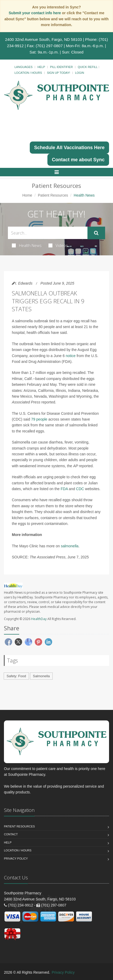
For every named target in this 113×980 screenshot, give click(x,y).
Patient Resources (53, 195)
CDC (80, 489)
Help (41, 67)
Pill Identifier (61, 67)
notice (70, 356)
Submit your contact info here (35, 13)
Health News (27, 245)
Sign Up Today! (58, 73)
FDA (64, 489)
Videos (58, 245)
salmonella (70, 546)
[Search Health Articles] (48, 233)
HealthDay (39, 619)
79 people (39, 419)
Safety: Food (16, 676)
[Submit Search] (96, 233)
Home (27, 195)
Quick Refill (88, 67)
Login (80, 73)
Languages (23, 67)
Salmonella (41, 676)
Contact (11, 834)
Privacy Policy (16, 859)
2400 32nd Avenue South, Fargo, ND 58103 (43, 39)
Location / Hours (28, 73)
